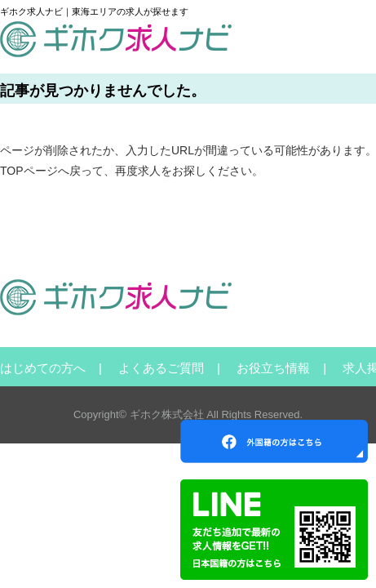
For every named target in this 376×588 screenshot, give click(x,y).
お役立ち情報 (273, 368)
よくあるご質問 (161, 368)
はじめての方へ (43, 368)
